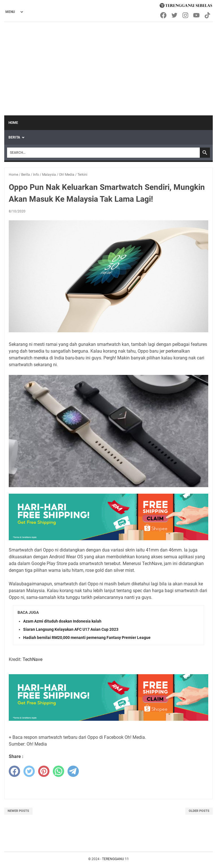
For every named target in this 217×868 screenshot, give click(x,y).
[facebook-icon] (164, 15)
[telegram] (73, 771)
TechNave (32, 659)
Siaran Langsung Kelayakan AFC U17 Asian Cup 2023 (71, 629)
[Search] (103, 153)
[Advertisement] (108, 65)
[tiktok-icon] (208, 15)
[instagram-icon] (186, 15)
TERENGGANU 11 (115, 859)
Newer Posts (18, 811)
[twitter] (29, 771)
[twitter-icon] (175, 15)
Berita (14, 137)
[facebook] (14, 771)
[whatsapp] (58, 771)
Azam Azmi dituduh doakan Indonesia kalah (62, 621)
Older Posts (199, 811)
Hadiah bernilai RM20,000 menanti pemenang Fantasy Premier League (87, 638)
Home (13, 123)
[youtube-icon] (197, 15)
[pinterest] (44, 771)
